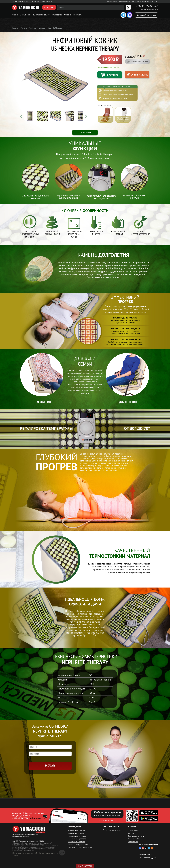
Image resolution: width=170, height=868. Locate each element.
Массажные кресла (76, 830)
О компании (25, 15)
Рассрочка (57, 15)
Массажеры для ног (76, 842)
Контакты (78, 15)
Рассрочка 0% (134, 839)
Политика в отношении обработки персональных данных (35, 854)
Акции (15, 15)
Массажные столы (76, 833)
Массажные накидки (77, 836)
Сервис (68, 15)
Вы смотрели (85, 866)
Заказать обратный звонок (149, 9)
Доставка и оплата (42, 15)
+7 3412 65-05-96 (146, 6)
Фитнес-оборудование (78, 845)
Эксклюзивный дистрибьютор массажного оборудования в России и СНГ (132, 2)
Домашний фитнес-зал (146, 15)
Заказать (50, 766)
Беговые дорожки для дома (80, 847)
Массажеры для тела (77, 839)
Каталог (131, 833)
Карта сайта (133, 842)
